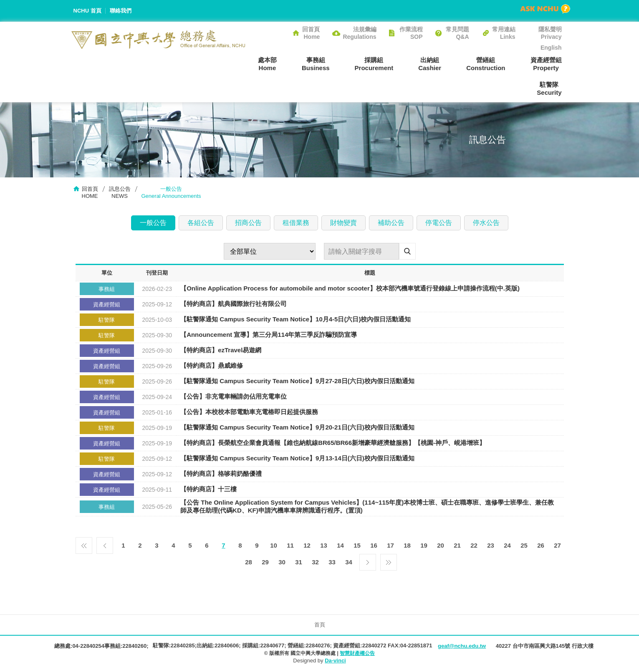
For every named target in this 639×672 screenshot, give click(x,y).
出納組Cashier (430, 64)
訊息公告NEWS (120, 192)
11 (290, 545)
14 (340, 545)
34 (349, 562)
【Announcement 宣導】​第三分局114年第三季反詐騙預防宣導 (269, 335)
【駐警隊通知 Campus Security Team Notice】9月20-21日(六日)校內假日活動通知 (297, 428)
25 (524, 545)
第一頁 (84, 543)
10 (274, 545)
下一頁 (368, 560)
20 (441, 545)
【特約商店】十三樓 (208, 489)
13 (324, 545)
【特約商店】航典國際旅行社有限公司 (234, 304)
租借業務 (296, 223)
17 (390, 545)
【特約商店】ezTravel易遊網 (221, 350)
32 (315, 562)
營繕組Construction (486, 64)
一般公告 (153, 223)
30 (282, 562)
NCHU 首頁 (87, 11)
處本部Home (267, 64)
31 (299, 562)
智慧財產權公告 (357, 653)
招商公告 (248, 223)
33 (332, 562)
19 (424, 545)
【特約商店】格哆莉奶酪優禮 (221, 474)
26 (541, 545)
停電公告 (439, 223)
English (551, 48)
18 (407, 545)
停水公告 (486, 223)
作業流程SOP (411, 33)
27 (557, 545)
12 (307, 545)
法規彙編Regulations (359, 33)
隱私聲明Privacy (550, 33)
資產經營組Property (546, 64)
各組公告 (201, 223)
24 (507, 545)
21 (457, 545)
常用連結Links (504, 33)
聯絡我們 (121, 11)
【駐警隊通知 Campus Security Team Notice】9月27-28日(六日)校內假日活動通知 (297, 381)
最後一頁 (389, 560)
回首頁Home (311, 33)
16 (374, 545)
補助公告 (391, 223)
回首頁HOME (90, 192)
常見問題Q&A (457, 33)
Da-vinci (335, 661)
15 (357, 545)
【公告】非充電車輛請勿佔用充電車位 (234, 397)
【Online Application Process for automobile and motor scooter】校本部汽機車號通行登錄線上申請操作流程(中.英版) (350, 289)
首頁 (320, 625)
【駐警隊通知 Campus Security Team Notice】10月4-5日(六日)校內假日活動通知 (296, 320)
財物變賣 (343, 223)
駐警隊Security (549, 88)
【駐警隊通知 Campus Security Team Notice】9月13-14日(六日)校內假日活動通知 (297, 459)
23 (491, 545)
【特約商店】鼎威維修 (212, 366)
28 (249, 562)
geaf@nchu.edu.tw (462, 646)
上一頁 (105, 543)
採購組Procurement (374, 64)
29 (265, 562)
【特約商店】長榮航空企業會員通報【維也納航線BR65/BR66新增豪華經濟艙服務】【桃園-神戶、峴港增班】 (333, 443)
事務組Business (316, 64)
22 (474, 545)
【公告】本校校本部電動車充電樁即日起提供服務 (249, 412)
